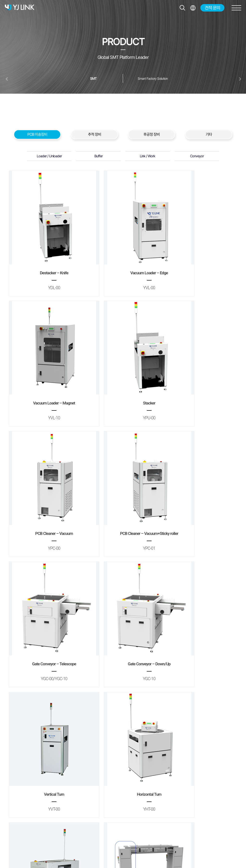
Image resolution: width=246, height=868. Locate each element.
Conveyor (197, 156)
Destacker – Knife (46, 267)
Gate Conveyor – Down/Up (123, 501)
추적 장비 (95, 134)
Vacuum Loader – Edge (123, 267)
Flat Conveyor (200, 736)
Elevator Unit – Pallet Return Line (46, 736)
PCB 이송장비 (37, 134)
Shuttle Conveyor (123, 618)
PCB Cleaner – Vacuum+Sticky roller (200, 384)
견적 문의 (212, 8)
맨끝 (131, 770)
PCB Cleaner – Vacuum (123, 384)
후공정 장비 (152, 134)
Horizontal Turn (46, 618)
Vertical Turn (200, 501)
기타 (209, 134)
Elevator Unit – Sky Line (200, 618)
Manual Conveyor (123, 736)
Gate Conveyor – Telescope (46, 501)
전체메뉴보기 (193, 8)
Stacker (46, 384)
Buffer (98, 156)
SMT (93, 79)
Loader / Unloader (49, 156)
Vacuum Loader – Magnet (200, 267)
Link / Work (148, 156)
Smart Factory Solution (153, 79)
